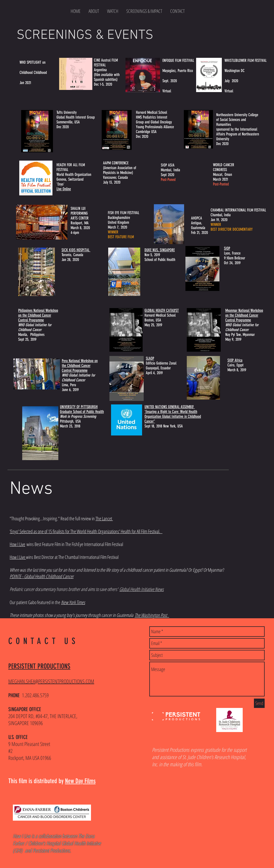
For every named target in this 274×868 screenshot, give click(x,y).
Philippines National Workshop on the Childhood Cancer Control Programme (38, 315)
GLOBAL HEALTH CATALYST (162, 310)
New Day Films (80, 781)
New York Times (73, 602)
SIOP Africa (235, 360)
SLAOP (150, 358)
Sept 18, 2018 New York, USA (164, 426)
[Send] (259, 703)
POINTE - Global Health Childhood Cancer (42, 576)
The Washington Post (152, 615)
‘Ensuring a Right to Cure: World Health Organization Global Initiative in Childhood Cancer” (173, 416)
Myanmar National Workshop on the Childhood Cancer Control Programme (244, 315)
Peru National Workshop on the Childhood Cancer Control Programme (80, 366)
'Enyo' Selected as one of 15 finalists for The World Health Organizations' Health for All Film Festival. (86, 531)
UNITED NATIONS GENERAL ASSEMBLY (170, 407)
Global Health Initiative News (142, 589)
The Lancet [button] (104, 518)
